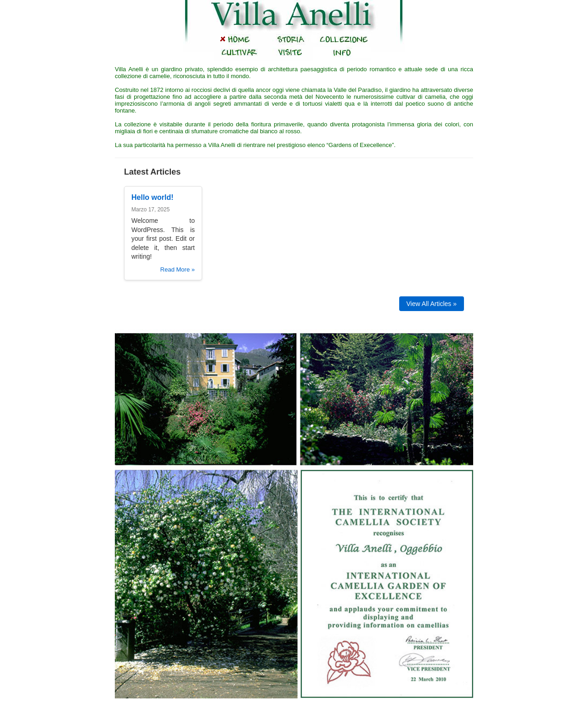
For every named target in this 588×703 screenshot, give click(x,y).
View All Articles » (432, 304)
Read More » (178, 269)
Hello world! (153, 197)
